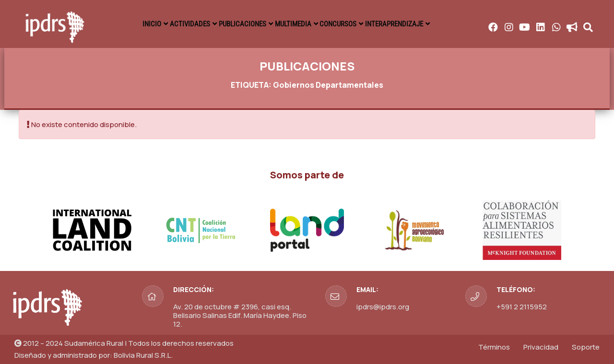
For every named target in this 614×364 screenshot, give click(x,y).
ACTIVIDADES (181, 24)
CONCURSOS (350, 24)
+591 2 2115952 (522, 307)
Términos (494, 347)
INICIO (136, 24)
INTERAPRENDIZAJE (412, 24)
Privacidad (541, 347)
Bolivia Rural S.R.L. (143, 355)
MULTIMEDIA (298, 24)
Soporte (586, 347)
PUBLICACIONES (240, 24)
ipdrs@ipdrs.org (383, 307)
